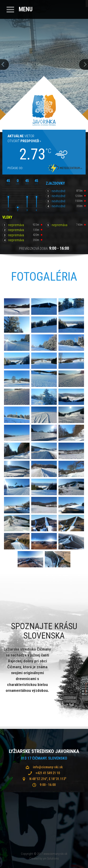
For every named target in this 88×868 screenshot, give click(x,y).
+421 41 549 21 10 (48, 773)
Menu (26, 9)
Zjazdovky (55, 183)
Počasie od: (15, 168)
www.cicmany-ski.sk (55, 854)
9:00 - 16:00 (48, 785)
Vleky (7, 217)
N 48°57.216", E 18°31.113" (48, 779)
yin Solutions (51, 858)
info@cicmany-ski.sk (48, 767)
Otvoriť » (24, 141)
